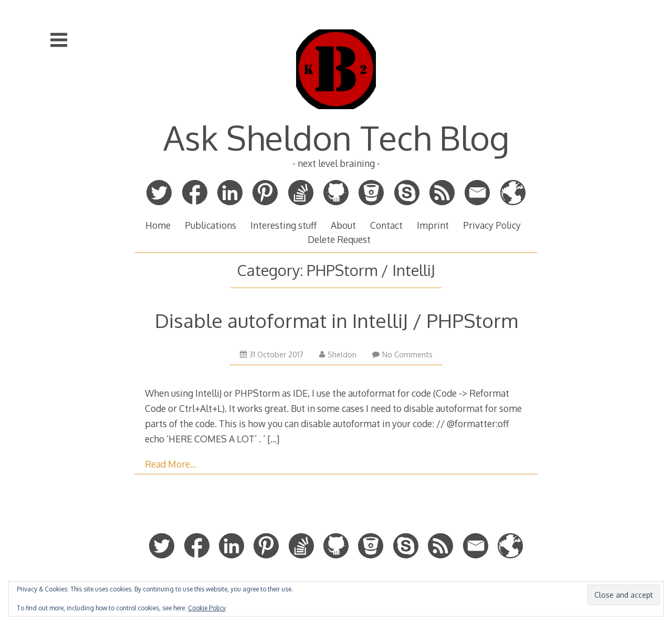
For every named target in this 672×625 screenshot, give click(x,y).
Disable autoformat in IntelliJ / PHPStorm (336, 320)
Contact (386, 225)
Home (158, 225)
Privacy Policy (492, 225)
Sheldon (338, 354)
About (343, 225)
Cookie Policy (207, 608)
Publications (211, 225)
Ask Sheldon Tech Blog (336, 137)
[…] (273, 439)
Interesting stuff (283, 225)
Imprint (433, 225)
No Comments (402, 354)
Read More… (171, 464)
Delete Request (339, 239)
